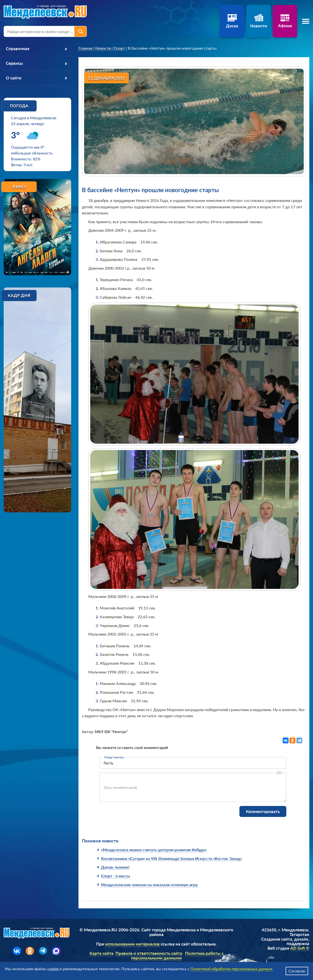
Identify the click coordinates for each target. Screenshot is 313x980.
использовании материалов (132, 944)
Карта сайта (101, 953)
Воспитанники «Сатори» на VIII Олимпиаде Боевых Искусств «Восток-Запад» (171, 858)
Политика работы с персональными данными (177, 956)
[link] (86, 48)
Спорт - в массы (116, 876)
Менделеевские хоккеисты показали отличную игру (149, 885)
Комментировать (263, 811)
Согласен (297, 971)
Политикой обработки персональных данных (231, 969)
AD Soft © (300, 948)
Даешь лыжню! (115, 867)
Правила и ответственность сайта (149, 953)
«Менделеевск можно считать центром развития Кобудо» (154, 850)
